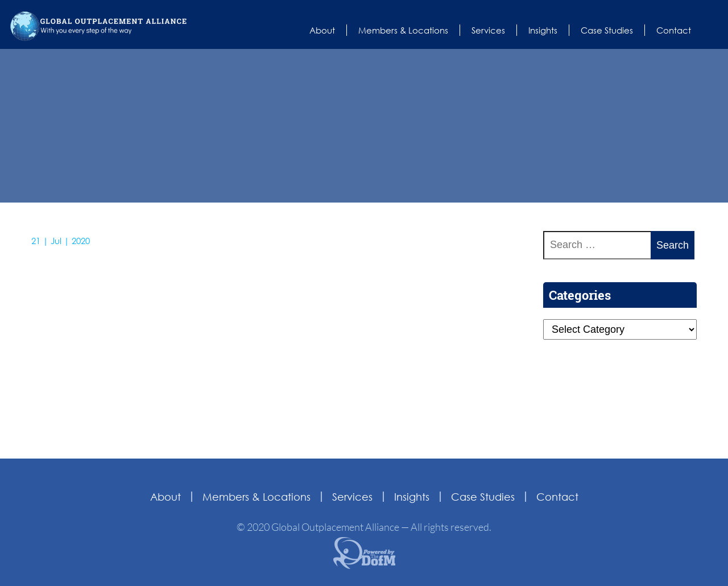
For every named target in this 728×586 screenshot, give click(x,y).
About (322, 30)
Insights (543, 30)
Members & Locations (403, 30)
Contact (674, 30)
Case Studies (607, 30)
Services (488, 30)
